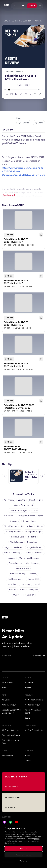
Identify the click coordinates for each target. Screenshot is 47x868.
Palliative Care (18, 537)
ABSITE (38, 21)
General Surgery (30, 521)
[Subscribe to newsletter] (39, 656)
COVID (34, 510)
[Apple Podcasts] (5, 822)
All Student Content (11, 730)
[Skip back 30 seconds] (7, 94)
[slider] (23, 90)
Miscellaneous (32, 563)
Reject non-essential (23, 855)
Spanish (31, 595)
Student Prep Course (11, 735)
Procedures (32, 542)
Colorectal (9, 516)
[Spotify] (11, 822)
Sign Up (32, 6)
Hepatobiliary (27, 526)
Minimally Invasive (13, 532)
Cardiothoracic (15, 563)
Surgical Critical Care (13, 547)
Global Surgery (10, 526)
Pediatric (32, 537)
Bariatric (21, 500)
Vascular (11, 558)
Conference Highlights (29, 558)
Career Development (24, 505)
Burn (41, 500)
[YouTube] (17, 822)
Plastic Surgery (16, 542)
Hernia (40, 526)
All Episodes (7, 682)
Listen (15, 21)
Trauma (28, 553)
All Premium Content (34, 700)
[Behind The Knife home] (7, 6)
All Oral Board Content (35, 730)
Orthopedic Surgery (34, 532)
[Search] (14, 6)
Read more (9, 195)
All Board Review (32, 705)
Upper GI (39, 553)
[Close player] (40, 94)
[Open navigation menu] (40, 6)
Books (27, 718)
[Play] (16, 94)
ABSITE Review (9, 705)
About (27, 756)
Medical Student (23, 568)
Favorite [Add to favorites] (24, 123)
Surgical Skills (33, 579)
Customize (23, 861)
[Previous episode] (4, 476)
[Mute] (35, 94)
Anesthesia (9, 500)
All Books (6, 700)
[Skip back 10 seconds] (12, 94)
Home (5, 21)
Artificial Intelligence (29, 590)
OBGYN (17, 595)
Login (21, 6)
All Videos (29, 682)
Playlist (28, 687)
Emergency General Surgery (30, 516)
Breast (32, 500)
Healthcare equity (15, 579)
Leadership (26, 584)
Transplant (12, 584)
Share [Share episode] (39, 123)
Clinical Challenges (18, 510)
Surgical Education (35, 547)
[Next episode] (43, 476)
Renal (37, 584)
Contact (28, 761)
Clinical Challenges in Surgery (24, 574)
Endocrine (23, 85)
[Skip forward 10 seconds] (21, 94)
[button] (23, 229)
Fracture (12, 590)
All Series (26, 21)
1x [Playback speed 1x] (31, 94)
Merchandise (8, 756)
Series (5, 687)
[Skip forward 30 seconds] (26, 94)
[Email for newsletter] (23, 656)
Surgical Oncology (12, 553)
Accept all (23, 849)
